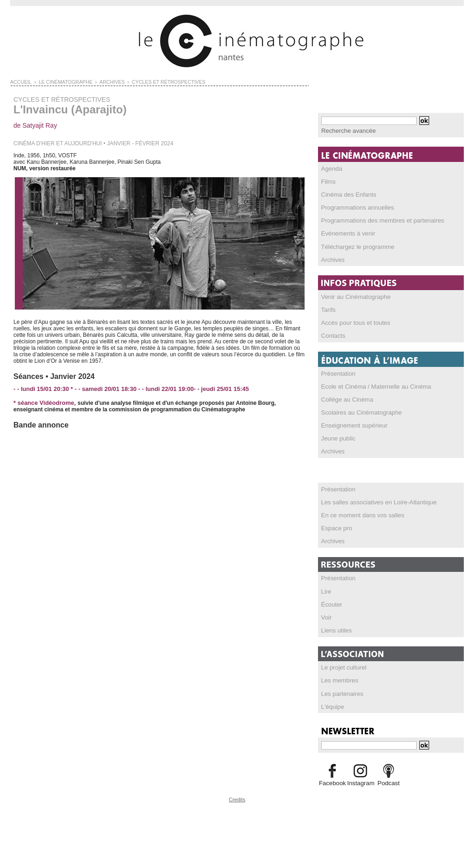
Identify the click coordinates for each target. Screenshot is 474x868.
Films (328, 181)
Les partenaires (340, 691)
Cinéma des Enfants (346, 194)
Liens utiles (335, 628)
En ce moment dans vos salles (359, 513)
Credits (237, 796)
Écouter (331, 602)
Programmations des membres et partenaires (377, 220)
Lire (326, 589)
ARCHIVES (98, 81)
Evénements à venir (346, 233)
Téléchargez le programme (354, 246)
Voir (326, 615)
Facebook (332, 780)
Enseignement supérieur (351, 424)
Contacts (332, 335)
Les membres (338, 678)
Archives (332, 259)
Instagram (360, 780)
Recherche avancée (346, 130)
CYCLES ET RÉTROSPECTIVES (147, 81)
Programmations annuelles (354, 207)
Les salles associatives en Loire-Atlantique (374, 500)
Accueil (19, 81)
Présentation (337, 372)
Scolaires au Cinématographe (358, 411)
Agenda (331, 168)
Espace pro (335, 526)
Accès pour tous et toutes (352, 322)
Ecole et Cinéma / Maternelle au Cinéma (371, 385)
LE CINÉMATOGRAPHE (58, 81)
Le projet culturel (342, 665)
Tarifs (328, 309)
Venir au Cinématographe (353, 296)
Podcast (389, 780)
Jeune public (337, 437)
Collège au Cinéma (345, 398)
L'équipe (332, 704)
